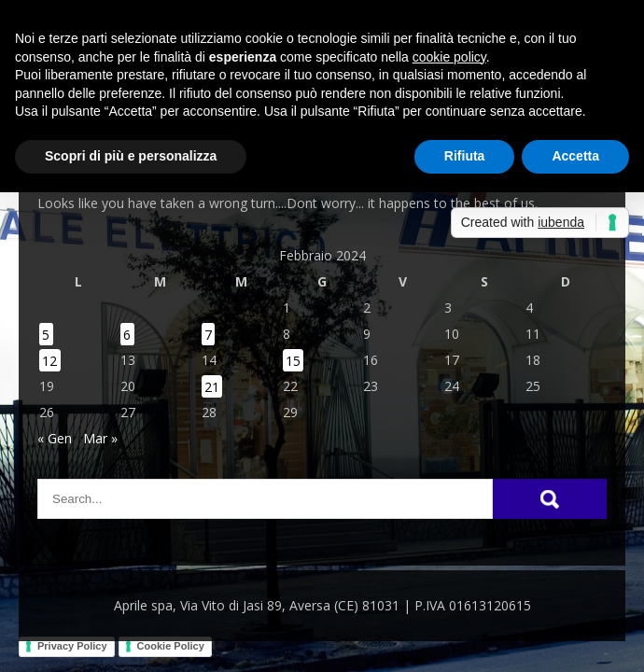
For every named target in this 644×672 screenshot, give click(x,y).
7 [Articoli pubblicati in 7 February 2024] (208, 334)
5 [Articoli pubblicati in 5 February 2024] (46, 334)
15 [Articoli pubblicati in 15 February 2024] (293, 360)
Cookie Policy (171, 646)
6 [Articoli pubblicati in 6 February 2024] (127, 334)
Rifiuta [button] (465, 156)
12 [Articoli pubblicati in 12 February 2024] (49, 360)
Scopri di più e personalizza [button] (131, 156)
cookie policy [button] (449, 57)
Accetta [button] (575, 156)
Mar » (100, 438)
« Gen (55, 438)
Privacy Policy (72, 646)
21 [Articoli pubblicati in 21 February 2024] (212, 386)
